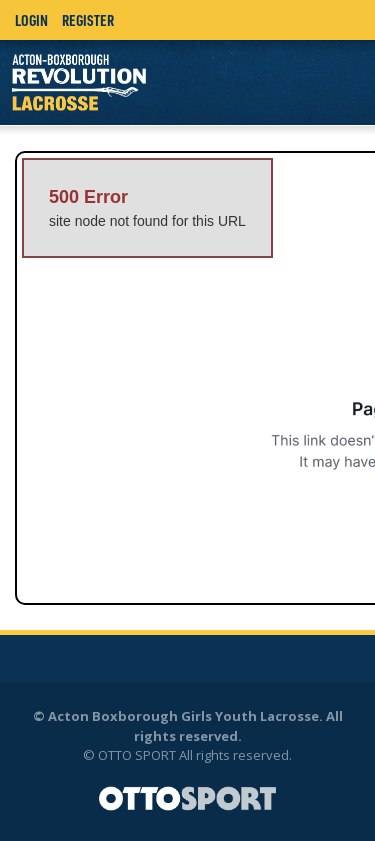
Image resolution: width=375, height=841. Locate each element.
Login (31, 20)
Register (88, 20)
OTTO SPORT (137, 755)
